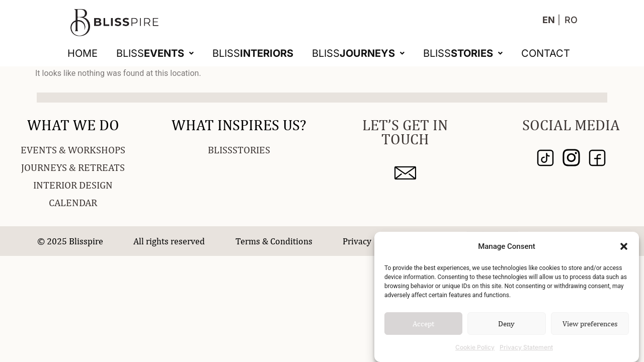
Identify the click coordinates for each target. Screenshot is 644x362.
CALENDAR (73, 202)
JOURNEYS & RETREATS (73, 167)
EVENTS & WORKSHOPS (73, 150)
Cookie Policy (475, 347)
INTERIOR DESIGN (73, 185)
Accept (423, 324)
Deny (506, 324)
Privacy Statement (526, 347)
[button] (624, 246)
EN (549, 20)
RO (571, 20)
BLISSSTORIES (239, 150)
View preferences (590, 324)
